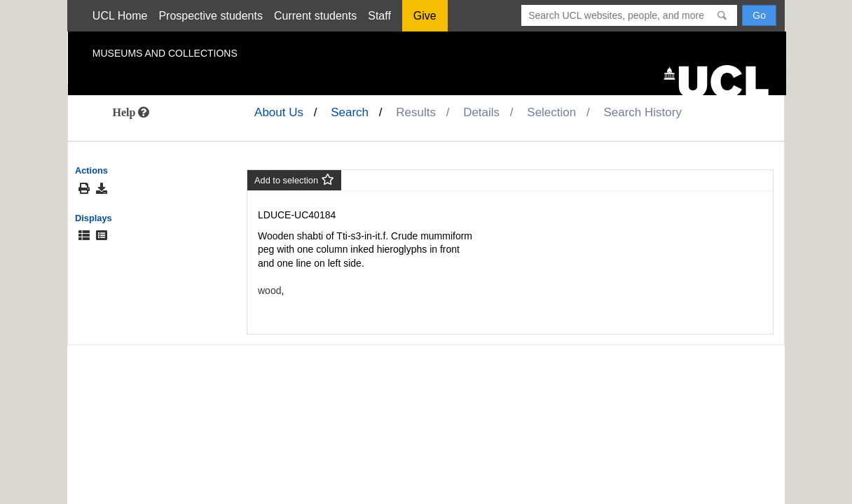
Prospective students (211, 16)
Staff (379, 16)
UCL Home (120, 16)
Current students (315, 16)
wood (269, 290)
